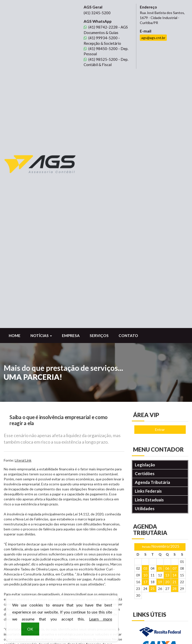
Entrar (160, 174)
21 (175, 326)
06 (167, 313)
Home (15, 80)
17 (145, 326)
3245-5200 (97, 13)
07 (175, 313)
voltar (12, 486)
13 (167, 320)
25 (153, 333)
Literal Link (23, 205)
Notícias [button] (41, 80)
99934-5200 (101, 38)
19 (160, 326)
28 (175, 333)
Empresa (71, 80)
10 (145, 320)
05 (160, 313)
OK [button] (30, 633)
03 (145, 313)
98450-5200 (101, 49)
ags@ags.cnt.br (153, 38)
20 (167, 326)
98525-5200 (101, 59)
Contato (128, 80)
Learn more (101, 623)
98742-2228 (101, 27)
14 (175, 320)
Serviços (99, 80)
